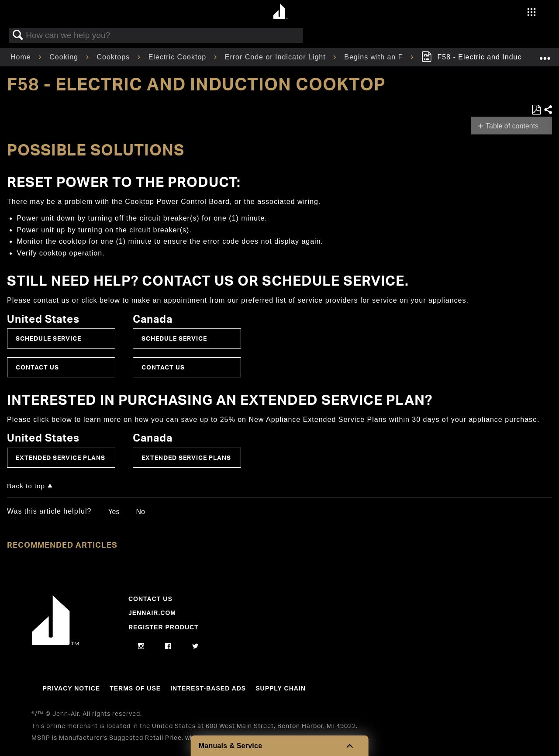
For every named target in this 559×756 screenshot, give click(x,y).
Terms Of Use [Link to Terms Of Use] (135, 688)
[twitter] (195, 646)
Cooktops (115, 57)
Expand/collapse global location (545, 55)
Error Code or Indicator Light (276, 57)
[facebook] (168, 646)
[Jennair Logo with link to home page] (55, 643)
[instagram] (141, 646)
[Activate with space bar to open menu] (531, 13)
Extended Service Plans (60, 457)
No (140, 512)
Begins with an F (375, 57)
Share (548, 110)
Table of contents (512, 126)
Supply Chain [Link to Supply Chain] (281, 688)
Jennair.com (152, 613)
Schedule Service (48, 338)
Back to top (26, 486)
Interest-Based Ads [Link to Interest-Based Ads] (208, 688)
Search (18, 35)
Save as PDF (536, 110)
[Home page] (281, 12)
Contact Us (37, 367)
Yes (114, 512)
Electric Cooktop (179, 57)
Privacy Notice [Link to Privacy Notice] (71, 688)
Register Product (164, 627)
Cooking (65, 57)
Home (22, 57)
